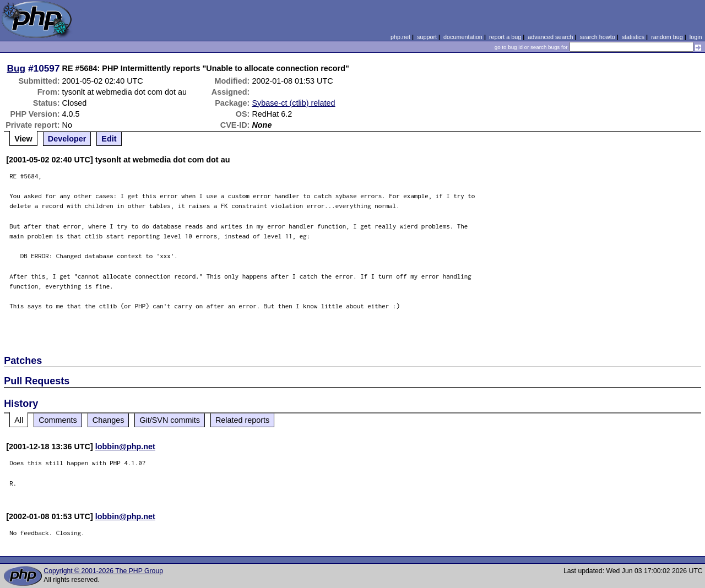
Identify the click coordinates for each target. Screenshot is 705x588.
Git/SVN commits (170, 420)
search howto (597, 37)
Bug (17, 68)
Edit (109, 139)
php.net (400, 37)
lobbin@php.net (125, 447)
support (427, 37)
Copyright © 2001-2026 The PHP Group (103, 571)
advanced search (550, 37)
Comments (58, 420)
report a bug (505, 37)
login (696, 37)
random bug (667, 37)
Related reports (242, 420)
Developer (67, 139)
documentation (463, 37)
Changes (109, 420)
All (19, 420)
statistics (633, 37)
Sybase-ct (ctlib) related (293, 103)
